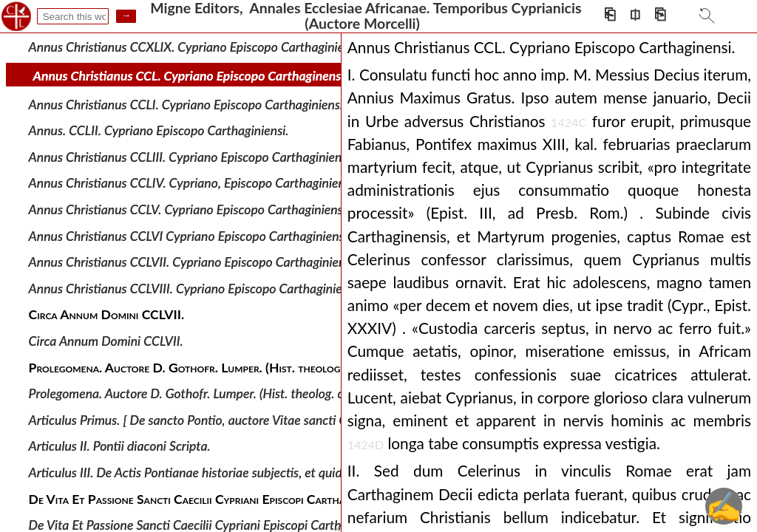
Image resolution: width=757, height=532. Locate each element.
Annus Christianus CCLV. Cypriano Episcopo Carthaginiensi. (189, 209)
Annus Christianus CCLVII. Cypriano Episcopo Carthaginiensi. (193, 262)
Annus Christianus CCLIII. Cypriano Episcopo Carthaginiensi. (191, 157)
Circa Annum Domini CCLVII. (106, 341)
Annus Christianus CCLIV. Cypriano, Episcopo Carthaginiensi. (193, 183)
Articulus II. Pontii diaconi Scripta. (120, 446)
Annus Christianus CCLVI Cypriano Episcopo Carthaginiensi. (190, 235)
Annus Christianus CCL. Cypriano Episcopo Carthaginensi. (190, 76)
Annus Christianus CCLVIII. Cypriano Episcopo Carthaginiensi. (195, 289)
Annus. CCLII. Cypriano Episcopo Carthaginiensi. (159, 130)
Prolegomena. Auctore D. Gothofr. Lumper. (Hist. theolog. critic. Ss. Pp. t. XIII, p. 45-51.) (264, 393)
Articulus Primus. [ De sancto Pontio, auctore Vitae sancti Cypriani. (208, 420)
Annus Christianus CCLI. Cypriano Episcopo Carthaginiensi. (188, 104)
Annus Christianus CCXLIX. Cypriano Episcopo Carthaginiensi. (196, 47)
